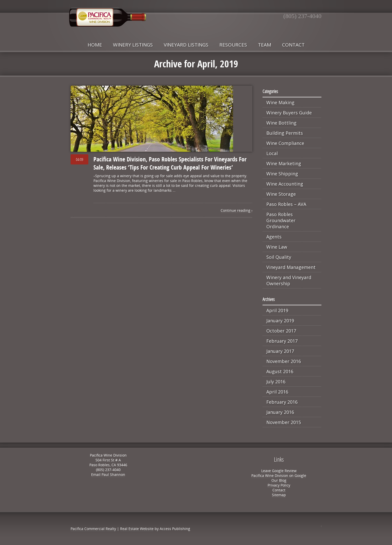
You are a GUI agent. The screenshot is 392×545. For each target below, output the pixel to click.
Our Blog (279, 480)
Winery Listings (133, 45)
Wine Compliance (285, 143)
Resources (233, 45)
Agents (274, 237)
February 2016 (282, 402)
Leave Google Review (279, 471)
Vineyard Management (291, 267)
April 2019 (277, 310)
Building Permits (285, 133)
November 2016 (284, 361)
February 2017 (282, 341)
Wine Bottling (281, 123)
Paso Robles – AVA (286, 204)
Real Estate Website (137, 529)
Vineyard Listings (186, 45)
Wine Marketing (284, 163)
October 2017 (281, 331)
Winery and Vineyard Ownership (289, 280)
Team (265, 45)
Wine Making (280, 102)
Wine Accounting (285, 184)
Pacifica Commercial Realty (93, 529)
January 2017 (280, 351)
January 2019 (280, 321)
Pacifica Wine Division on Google (279, 475)
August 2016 (280, 371)
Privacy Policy (279, 485)
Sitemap (279, 495)
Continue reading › (236, 210)
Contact (293, 45)
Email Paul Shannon (108, 474)
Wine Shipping (282, 174)
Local (272, 153)
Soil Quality (279, 257)
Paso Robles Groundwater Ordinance (281, 220)
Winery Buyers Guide (289, 113)
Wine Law (277, 247)
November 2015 (284, 422)
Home (95, 45)
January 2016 (280, 412)
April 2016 (277, 392)
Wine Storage (281, 194)
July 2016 (276, 382)
